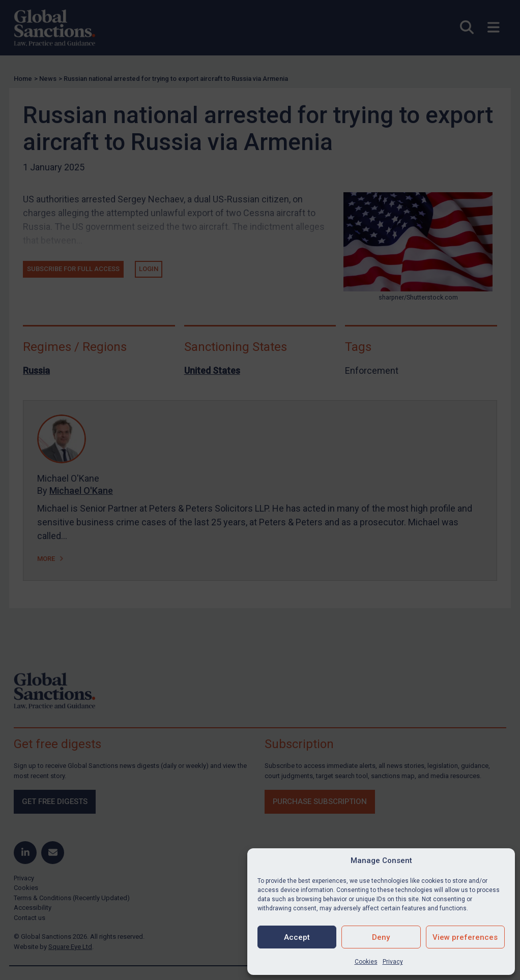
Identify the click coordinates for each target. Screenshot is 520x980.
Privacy (393, 962)
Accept (297, 937)
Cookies (366, 962)
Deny (381, 937)
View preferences (465, 937)
